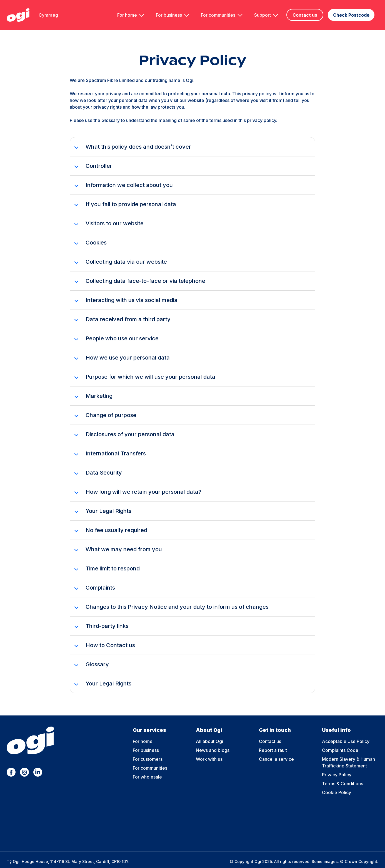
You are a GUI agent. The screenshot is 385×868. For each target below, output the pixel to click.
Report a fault (273, 743)
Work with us (209, 752)
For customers (148, 752)
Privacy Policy (337, 767)
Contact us (307, 11)
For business (171, 11)
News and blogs (213, 743)
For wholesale (147, 769)
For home (129, 11)
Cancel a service (276, 752)
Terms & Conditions (342, 776)
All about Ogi (209, 734)
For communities (220, 11)
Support (264, 11)
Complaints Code (340, 743)
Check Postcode (354, 11)
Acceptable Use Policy (346, 734)
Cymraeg (48, 11)
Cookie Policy (337, 785)
